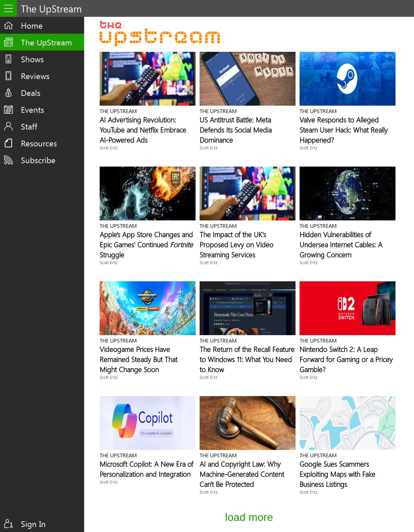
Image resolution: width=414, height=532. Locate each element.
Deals (31, 93)
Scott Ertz (109, 148)
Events (32, 109)
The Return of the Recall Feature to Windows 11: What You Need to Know (247, 359)
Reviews (35, 76)
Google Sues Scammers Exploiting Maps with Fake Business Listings (337, 474)
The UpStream (46, 42)
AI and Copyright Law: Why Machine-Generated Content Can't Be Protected (242, 474)
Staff (29, 126)
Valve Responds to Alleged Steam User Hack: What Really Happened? (344, 130)
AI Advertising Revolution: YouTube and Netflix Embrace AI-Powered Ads (143, 130)
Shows (32, 59)
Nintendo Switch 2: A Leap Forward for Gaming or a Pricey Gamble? (346, 359)
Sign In (33, 524)
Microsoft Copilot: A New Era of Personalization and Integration (146, 469)
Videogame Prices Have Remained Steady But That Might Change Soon (139, 359)
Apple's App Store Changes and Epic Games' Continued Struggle (146, 244)
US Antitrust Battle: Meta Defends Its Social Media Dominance (236, 130)
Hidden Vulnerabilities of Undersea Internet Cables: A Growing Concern (341, 244)
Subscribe (38, 160)
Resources (39, 143)
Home (32, 25)
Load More (249, 517)
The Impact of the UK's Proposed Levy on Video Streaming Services (236, 244)
